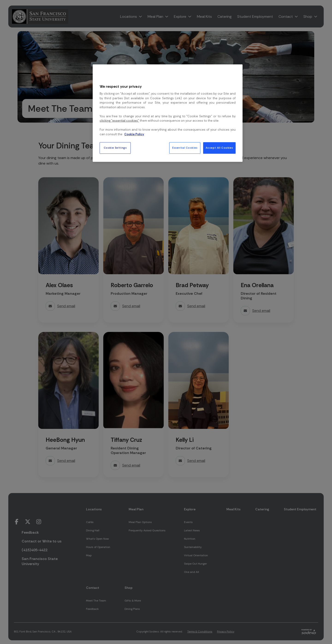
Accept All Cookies (219, 148)
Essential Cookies (185, 148)
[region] (168, 113)
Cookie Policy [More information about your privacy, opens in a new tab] (134, 134)
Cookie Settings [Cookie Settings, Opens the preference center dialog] (115, 148)
